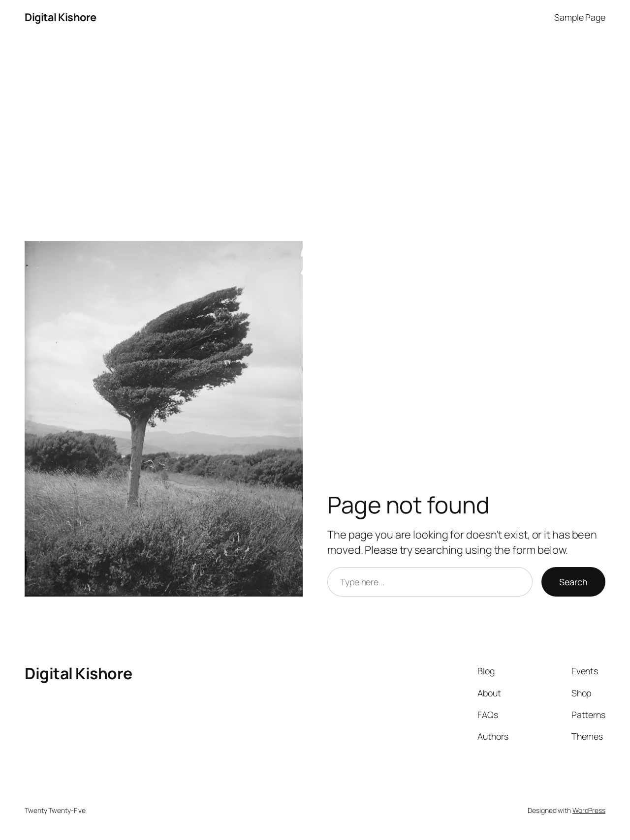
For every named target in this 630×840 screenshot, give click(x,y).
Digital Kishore (61, 17)
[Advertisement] (315, 138)
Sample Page (580, 17)
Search (573, 582)
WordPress (589, 810)
